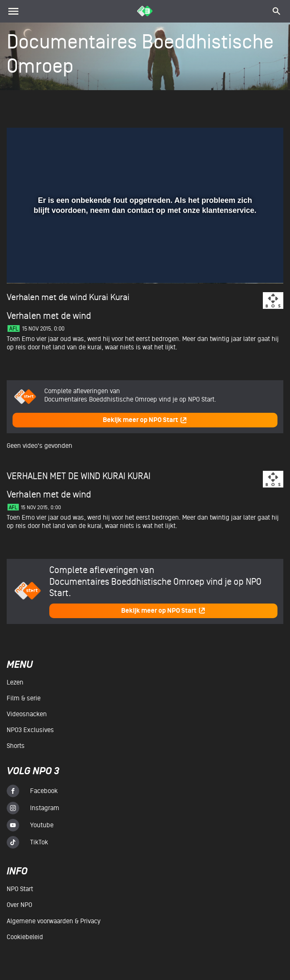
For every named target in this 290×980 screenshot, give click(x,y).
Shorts (16, 746)
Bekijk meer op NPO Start (145, 420)
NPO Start (20, 889)
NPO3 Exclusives (30, 730)
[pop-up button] (250, 265)
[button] (23, 265)
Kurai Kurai (109, 297)
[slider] (144, 248)
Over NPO (19, 905)
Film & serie (24, 698)
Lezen (15, 682)
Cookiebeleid (25, 937)
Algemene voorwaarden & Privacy (53, 921)
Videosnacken (27, 714)
